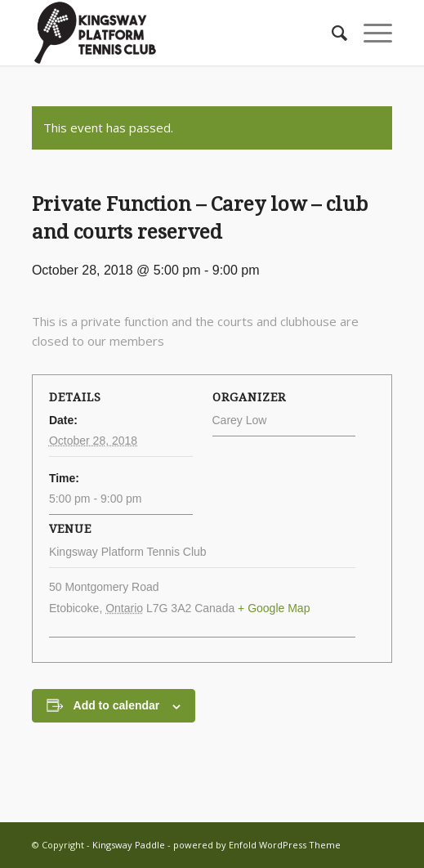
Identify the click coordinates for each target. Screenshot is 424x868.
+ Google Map (274, 608)
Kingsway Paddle (129, 845)
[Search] (331, 33)
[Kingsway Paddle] (176, 33)
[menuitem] (331, 33)
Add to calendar (117, 705)
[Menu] (370, 33)
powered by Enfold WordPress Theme (257, 845)
